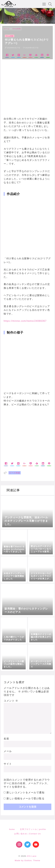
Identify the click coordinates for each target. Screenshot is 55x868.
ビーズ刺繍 (15, 473)
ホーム (7, 29)
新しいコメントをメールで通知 (25, 793)
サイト (8, 764)
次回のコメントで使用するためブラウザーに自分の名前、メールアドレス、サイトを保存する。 (27, 783)
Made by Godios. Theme (28, 860)
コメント (11, 701)
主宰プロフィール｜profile (33, 829)
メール (8, 751)
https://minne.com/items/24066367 (25, 321)
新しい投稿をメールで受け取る (25, 799)
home (12, 829)
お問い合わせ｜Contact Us (27, 834)
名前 (6, 739)
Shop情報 (17, 29)
